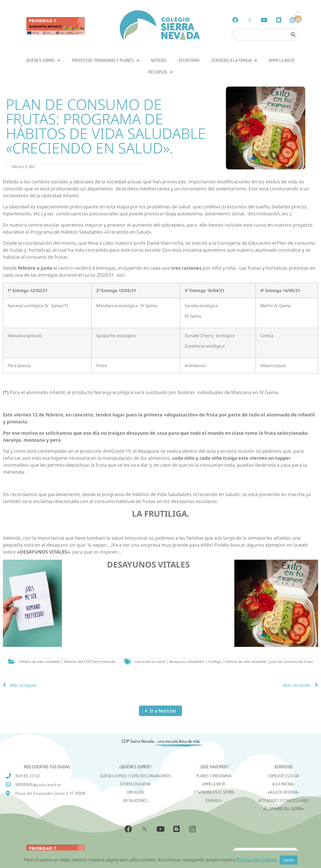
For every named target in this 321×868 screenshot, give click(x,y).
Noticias (159, 60)
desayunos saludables (187, 662)
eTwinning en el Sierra (214, 792)
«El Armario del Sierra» (283, 809)
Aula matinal (283, 784)
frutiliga (215, 662)
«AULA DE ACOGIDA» (283, 792)
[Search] (293, 35)
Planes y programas (214, 776)
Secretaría (189, 60)
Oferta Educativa (135, 784)
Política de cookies (257, 860)
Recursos (160, 72)
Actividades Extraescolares (283, 800)
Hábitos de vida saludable (39, 662)
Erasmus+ (214, 800)
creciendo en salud (150, 662)
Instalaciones (135, 800)
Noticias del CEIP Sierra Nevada (90, 662)
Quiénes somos (43, 61)
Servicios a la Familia (234, 61)
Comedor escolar (283, 776)
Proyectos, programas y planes (106, 61)
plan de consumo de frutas (292, 662)
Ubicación (135, 792)
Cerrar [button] (289, 860)
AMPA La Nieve (282, 60)
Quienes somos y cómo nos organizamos (135, 776)
